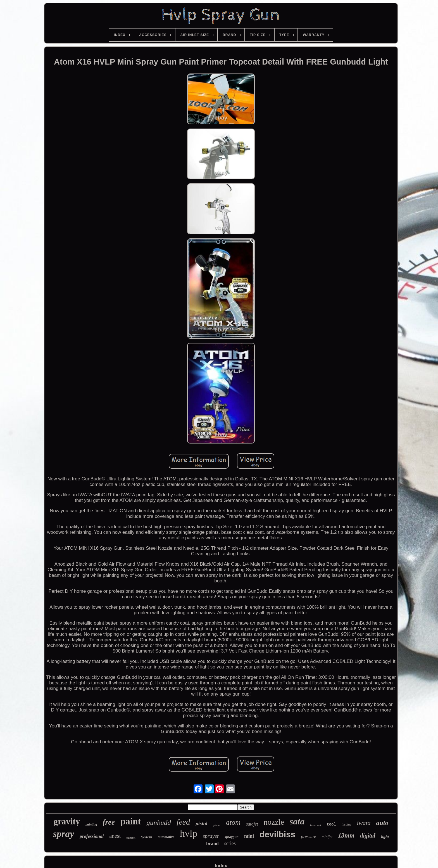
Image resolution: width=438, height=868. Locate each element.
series (230, 843)
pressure (309, 837)
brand (212, 844)
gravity (67, 821)
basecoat (316, 825)
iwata (364, 823)
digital (368, 836)
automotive (166, 837)
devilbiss (277, 834)
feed (183, 822)
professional (92, 836)
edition (131, 838)
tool (331, 824)
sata (297, 821)
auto (382, 823)
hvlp (189, 833)
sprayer (211, 836)
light (385, 837)
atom (233, 822)
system (147, 837)
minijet (327, 837)
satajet (252, 824)
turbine (347, 824)
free (109, 822)
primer (217, 825)
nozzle (274, 822)
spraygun (232, 837)
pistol (201, 823)
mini (249, 836)
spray (64, 834)
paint (131, 821)
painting (91, 824)
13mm (346, 835)
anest (115, 836)
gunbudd (159, 823)
